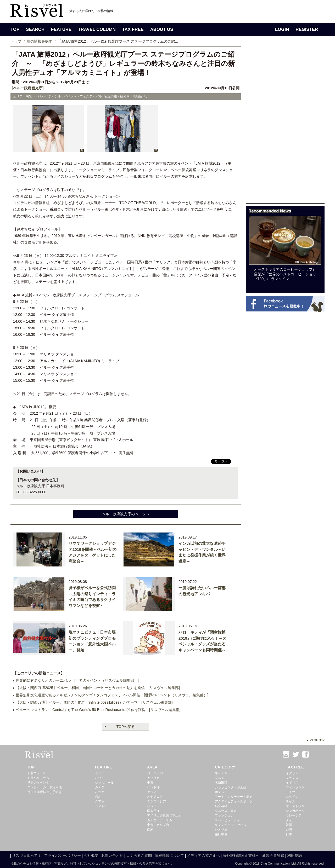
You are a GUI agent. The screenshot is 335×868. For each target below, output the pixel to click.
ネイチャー (223, 773)
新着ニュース (37, 773)
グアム (100, 801)
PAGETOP (317, 740)
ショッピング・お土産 (231, 787)
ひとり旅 (221, 830)
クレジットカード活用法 (44, 787)
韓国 (289, 825)
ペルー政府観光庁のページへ (126, 514)
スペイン (292, 797)
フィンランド (295, 787)
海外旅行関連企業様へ (241, 855)
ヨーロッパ (155, 773)
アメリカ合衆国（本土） (164, 815)
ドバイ (100, 773)
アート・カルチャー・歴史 (234, 797)
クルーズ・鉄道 (226, 811)
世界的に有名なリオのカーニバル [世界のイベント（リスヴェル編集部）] (77, 680)
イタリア (292, 773)
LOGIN (282, 29)
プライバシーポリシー (63, 855)
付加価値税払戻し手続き (44, 792)
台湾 (289, 830)
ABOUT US (162, 29)
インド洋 (153, 787)
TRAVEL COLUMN (97, 29)
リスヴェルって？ (27, 855)
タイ (289, 820)
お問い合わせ (112, 855)
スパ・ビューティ (227, 820)
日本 (289, 834)
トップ (16, 41)
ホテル (220, 792)
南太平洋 (153, 811)
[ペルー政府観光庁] (28, 88)
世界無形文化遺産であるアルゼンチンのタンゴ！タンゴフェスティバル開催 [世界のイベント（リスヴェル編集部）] (112, 695)
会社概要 (91, 855)
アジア (152, 792)
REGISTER (307, 29)
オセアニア (155, 797)
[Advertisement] (285, 125)
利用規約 (294, 855)
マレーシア (294, 815)
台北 (98, 797)
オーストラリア (297, 806)
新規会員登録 (273, 855)
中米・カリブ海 (158, 825)
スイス (291, 801)
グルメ (220, 778)
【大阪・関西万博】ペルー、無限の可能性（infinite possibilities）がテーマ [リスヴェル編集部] (94, 702)
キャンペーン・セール (231, 825)
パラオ (100, 792)
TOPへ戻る (126, 727)
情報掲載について (169, 855)
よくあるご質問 (139, 855)
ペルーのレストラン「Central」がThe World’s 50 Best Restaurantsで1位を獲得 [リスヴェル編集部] (98, 710)
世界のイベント (38, 783)
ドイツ (291, 792)
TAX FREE (133, 29)
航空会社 (221, 806)
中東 (150, 783)
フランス (292, 778)
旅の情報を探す (40, 41)
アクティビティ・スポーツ (234, 801)
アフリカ (153, 778)
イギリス (292, 783)
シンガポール (104, 783)
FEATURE (61, 29)
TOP (15, 29)
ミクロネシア (157, 801)
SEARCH (35, 29)
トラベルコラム (38, 778)
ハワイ (100, 778)
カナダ (100, 787)
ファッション (224, 815)
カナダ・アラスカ (160, 820)
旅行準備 (221, 834)
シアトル (101, 806)
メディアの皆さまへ (203, 855)
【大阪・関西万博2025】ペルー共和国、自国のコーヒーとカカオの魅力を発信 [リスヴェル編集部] (98, 688)
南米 (150, 830)
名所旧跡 (221, 783)
